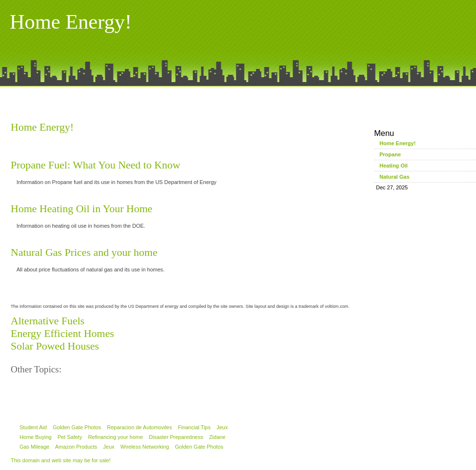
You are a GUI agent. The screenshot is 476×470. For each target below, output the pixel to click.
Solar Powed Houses (55, 346)
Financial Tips (194, 427)
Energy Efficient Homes (62, 333)
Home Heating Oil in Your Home (82, 209)
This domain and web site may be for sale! (61, 460)
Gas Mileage (34, 447)
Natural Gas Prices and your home (84, 252)
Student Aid (33, 427)
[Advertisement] (238, 101)
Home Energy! (42, 127)
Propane (390, 154)
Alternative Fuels (48, 321)
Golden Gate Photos (77, 427)
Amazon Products (76, 447)
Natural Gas (394, 177)
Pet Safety (70, 437)
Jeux (222, 427)
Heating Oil (394, 166)
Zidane (217, 437)
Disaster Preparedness (176, 437)
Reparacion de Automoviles (140, 427)
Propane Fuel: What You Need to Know (96, 165)
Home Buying (35, 437)
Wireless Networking (145, 447)
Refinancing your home (115, 437)
